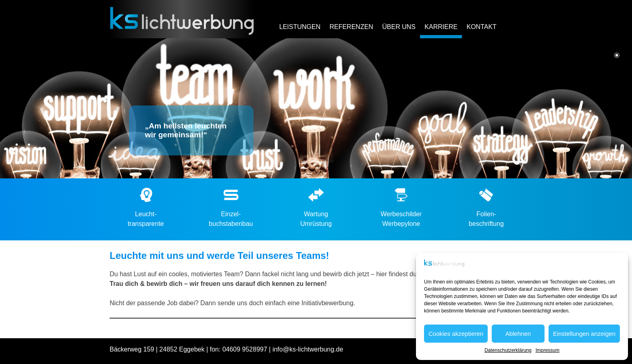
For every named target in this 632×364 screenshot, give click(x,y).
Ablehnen (518, 334)
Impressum (548, 350)
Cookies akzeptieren (456, 334)
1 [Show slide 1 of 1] (617, 56)
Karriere (441, 27)
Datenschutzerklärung (508, 350)
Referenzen (351, 27)
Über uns (399, 27)
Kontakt (481, 27)
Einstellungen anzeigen (584, 334)
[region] (316, 108)
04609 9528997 (245, 349)
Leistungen (300, 27)
